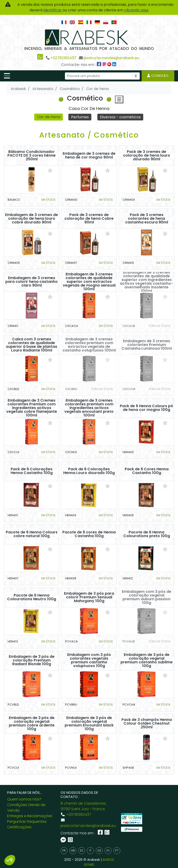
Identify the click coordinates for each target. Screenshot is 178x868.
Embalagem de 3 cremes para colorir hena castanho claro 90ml (32, 282)
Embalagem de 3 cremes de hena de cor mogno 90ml (89, 155)
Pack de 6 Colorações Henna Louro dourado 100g (89, 471)
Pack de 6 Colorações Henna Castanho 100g (32, 471)
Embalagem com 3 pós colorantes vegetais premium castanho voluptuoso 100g (89, 660)
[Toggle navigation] (7, 76)
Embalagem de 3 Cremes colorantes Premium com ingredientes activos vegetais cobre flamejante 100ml (32, 408)
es (82, 850)
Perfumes (80, 117)
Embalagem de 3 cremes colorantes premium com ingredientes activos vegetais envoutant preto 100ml (89, 408)
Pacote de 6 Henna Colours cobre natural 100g (32, 534)
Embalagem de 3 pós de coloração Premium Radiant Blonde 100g (32, 660)
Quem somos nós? (24, 799)
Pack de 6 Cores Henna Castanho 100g (147, 471)
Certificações (19, 827)
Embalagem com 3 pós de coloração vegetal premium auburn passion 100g (147, 597)
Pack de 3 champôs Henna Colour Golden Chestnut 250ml (147, 723)
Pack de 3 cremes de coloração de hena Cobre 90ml (89, 219)
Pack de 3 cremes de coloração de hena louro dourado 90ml (147, 155)
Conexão (158, 76)
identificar (53, 10)
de (99, 850)
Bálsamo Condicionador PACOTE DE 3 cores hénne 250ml (32, 155)
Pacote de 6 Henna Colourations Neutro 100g (32, 597)
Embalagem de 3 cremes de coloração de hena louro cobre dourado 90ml (32, 219)
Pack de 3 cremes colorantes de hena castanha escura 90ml (147, 219)
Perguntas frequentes (27, 821)
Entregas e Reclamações (30, 816)
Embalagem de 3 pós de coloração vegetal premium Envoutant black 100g (89, 723)
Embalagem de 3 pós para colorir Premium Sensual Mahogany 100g (89, 597)
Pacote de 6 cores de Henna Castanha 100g (89, 534)
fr (64, 850)
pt (117, 850)
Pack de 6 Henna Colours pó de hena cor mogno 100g (146, 408)
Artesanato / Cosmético (89, 135)
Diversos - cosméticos (120, 117)
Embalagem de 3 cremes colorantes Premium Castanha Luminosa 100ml (147, 345)
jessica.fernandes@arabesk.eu (111, 58)
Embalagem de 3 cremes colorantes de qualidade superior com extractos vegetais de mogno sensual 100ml (89, 282)
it (90, 850)
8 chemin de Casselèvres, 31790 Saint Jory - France (83, 806)
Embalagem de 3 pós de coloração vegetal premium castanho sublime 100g (147, 660)
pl (108, 850)
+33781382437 (63, 58)
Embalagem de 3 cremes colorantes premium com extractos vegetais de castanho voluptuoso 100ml (89, 345)
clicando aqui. (137, 10)
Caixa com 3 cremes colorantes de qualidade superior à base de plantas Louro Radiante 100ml (32, 345)
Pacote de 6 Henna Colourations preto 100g (147, 534)
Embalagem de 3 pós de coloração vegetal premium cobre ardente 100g (32, 723)
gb (73, 850)
